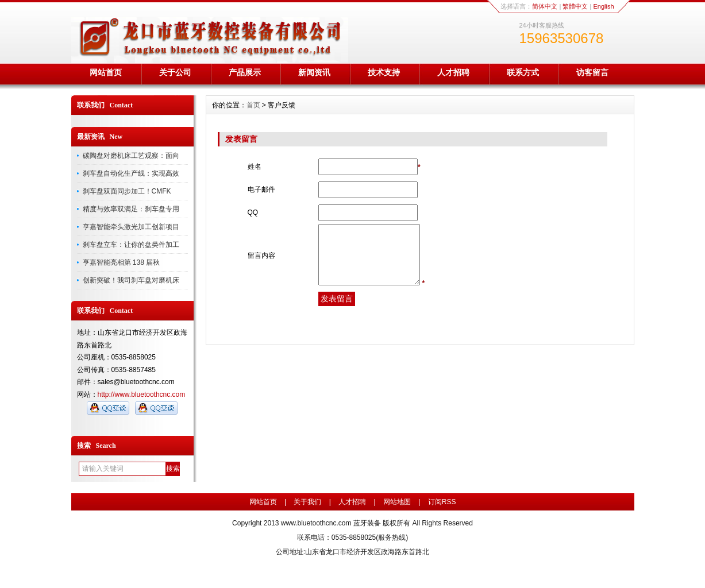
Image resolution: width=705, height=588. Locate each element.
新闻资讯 (314, 72)
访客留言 (592, 72)
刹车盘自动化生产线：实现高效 (131, 173)
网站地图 (397, 502)
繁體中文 (575, 6)
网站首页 (106, 72)
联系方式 (523, 72)
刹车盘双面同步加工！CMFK (127, 191)
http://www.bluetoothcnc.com (142, 394)
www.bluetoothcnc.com (316, 523)
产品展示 (245, 72)
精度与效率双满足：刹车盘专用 (131, 209)
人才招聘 (453, 72)
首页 (253, 105)
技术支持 (384, 72)
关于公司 (175, 72)
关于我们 (307, 502)
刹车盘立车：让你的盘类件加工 (131, 245)
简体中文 (545, 6)
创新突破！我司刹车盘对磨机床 (131, 280)
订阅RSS (442, 502)
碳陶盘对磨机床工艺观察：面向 (131, 156)
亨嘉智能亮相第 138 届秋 (122, 262)
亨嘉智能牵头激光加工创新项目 (131, 227)
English (603, 6)
